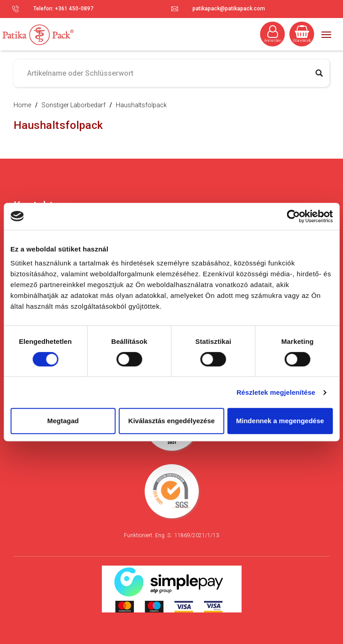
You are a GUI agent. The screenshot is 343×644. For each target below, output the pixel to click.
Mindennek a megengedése (280, 421)
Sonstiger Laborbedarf (73, 105)
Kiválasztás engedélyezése (172, 421)
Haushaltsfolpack (141, 105)
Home (22, 105)
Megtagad (63, 421)
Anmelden (273, 34)
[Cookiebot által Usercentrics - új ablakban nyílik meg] (293, 216)
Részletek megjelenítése (276, 392)
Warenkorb (302, 34)
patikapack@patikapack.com (229, 9)
